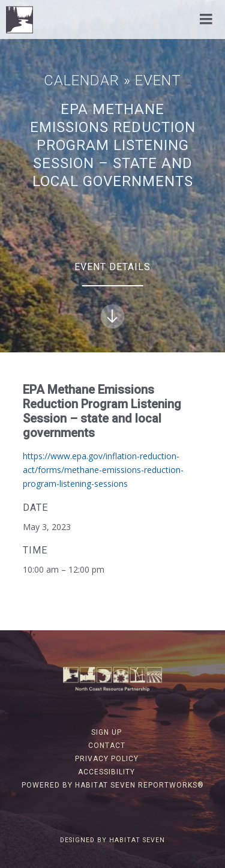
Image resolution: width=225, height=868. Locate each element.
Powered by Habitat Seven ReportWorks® (113, 785)
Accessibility (106, 772)
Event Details (112, 295)
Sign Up (106, 732)
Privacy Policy (107, 759)
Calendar (82, 80)
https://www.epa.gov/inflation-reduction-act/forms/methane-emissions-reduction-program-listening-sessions (103, 470)
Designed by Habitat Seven (112, 840)
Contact (107, 746)
